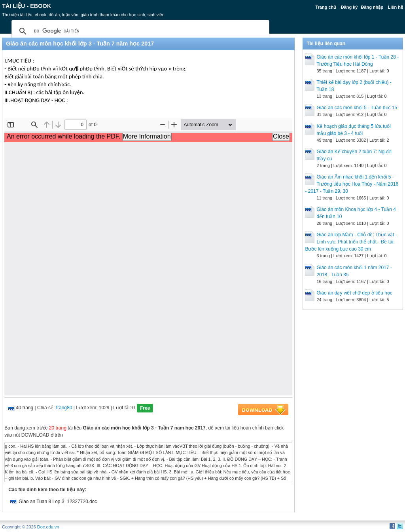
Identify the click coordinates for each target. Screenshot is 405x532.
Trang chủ (326, 7)
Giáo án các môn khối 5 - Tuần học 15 (357, 108)
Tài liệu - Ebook (26, 6)
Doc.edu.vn (48, 527)
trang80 (64, 408)
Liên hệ (395, 7)
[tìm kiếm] (139, 31)
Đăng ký (349, 7)
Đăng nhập (372, 7)
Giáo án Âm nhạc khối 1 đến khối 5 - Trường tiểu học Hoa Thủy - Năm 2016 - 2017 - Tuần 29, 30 (352, 184)
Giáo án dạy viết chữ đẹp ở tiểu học (354, 293)
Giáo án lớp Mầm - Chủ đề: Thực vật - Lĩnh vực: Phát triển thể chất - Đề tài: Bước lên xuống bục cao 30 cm (351, 242)
